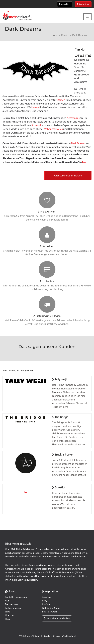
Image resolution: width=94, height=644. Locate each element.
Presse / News (12, 604)
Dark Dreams (78, 143)
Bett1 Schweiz (49, 612)
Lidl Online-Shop (51, 608)
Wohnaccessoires (53, 129)
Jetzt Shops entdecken (57, 618)
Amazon (46, 597)
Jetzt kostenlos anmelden (68, 176)
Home (55, 35)
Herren (35, 107)
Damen (61, 100)
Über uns (10, 615)
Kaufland (47, 604)
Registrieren (83, 4)
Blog (7, 619)
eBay (45, 601)
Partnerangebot (13, 608)
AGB (7, 601)
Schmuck (36, 125)
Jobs (7, 612)
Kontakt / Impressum (16, 597)
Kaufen (65, 35)
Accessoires (73, 118)
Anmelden (65, 4)
